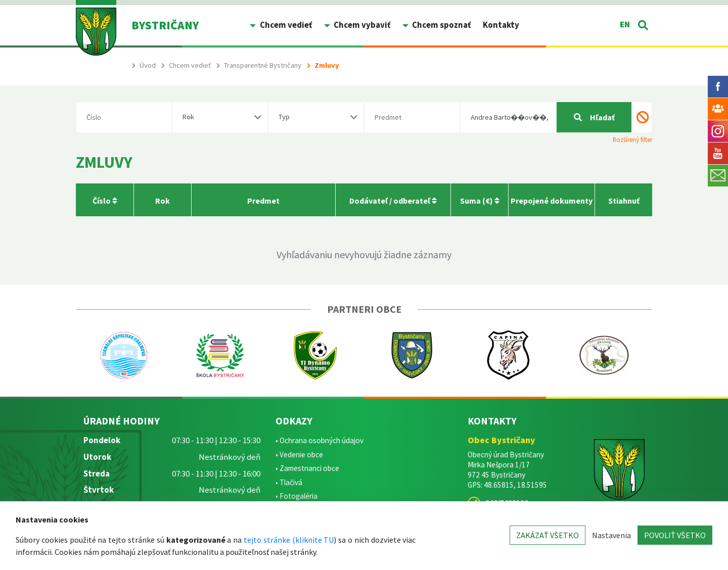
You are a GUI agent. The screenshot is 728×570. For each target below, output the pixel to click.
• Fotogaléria (297, 496)
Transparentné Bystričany (263, 65)
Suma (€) (480, 201)
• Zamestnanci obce (307, 468)
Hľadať (594, 117)
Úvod (148, 65)
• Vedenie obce (299, 455)
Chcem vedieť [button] (285, 25)
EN (625, 24)
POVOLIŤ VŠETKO (675, 535)
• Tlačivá (289, 482)
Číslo (105, 201)
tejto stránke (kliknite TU (289, 540)
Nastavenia (611, 535)
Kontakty (501, 25)
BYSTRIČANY (165, 25)
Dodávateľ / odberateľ (393, 201)
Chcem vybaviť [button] (361, 25)
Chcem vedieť (190, 65)
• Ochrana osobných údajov (320, 440)
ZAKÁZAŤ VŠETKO (548, 535)
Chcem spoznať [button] (441, 25)
